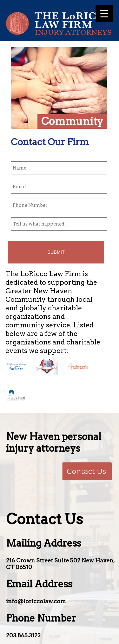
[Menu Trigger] (104, 13)
